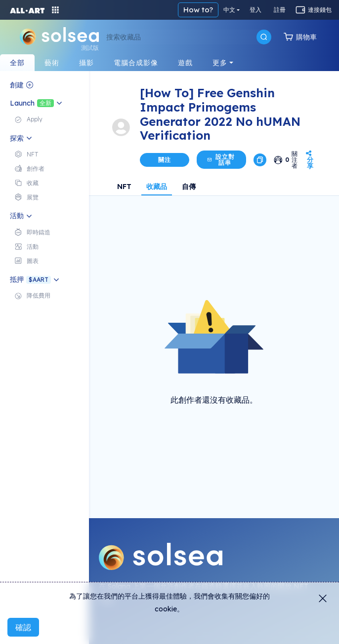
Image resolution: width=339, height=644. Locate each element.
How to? (198, 10)
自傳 (189, 187)
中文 (229, 10)
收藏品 (157, 187)
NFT (124, 187)
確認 (23, 627)
